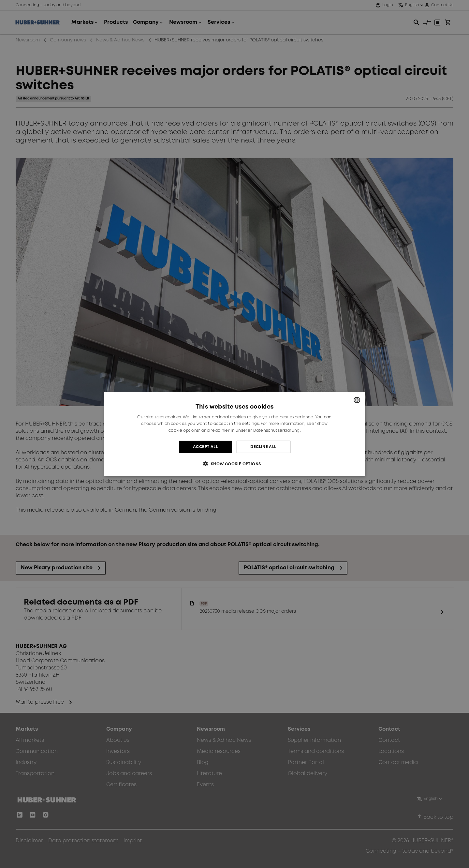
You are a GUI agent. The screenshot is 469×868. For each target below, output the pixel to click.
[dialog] (235, 434)
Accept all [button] (205, 447)
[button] (234, 464)
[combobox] (357, 400)
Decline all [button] (263, 447)
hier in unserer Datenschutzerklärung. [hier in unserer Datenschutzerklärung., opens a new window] (261, 431)
